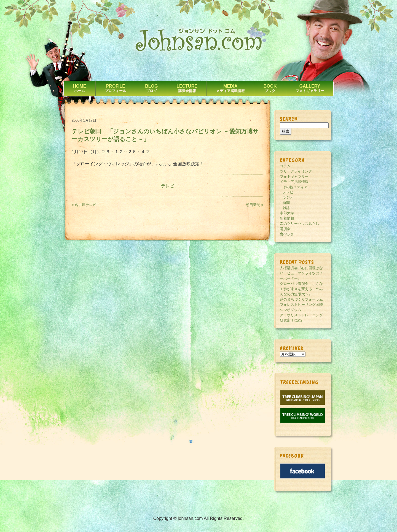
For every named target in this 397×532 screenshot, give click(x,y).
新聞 (286, 203)
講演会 (285, 229)
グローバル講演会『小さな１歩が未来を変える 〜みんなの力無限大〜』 (301, 289)
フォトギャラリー (294, 176)
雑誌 (286, 208)
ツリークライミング (296, 171)
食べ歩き (287, 234)
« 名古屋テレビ (84, 205)
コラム (285, 166)
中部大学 (287, 213)
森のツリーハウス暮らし (300, 224)
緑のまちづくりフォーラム (301, 299)
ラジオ (288, 197)
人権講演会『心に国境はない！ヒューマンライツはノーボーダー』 (301, 273)
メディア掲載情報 (294, 182)
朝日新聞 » (255, 205)
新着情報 (287, 218)
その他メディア (295, 187)
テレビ (168, 186)
